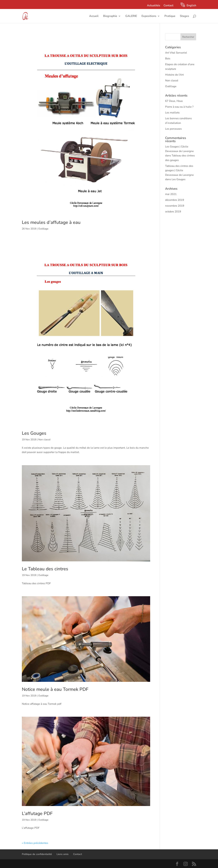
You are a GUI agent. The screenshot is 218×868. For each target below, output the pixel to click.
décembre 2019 (175, 200)
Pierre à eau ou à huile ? (179, 107)
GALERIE (131, 16)
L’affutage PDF (37, 813)
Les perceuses (173, 129)
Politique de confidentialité (37, 854)
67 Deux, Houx (174, 101)
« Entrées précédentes (35, 843)
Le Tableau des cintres (45, 569)
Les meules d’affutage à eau (51, 222)
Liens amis (63, 854)
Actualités (154, 6)
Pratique (170, 16)
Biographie (110, 16)
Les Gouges (34, 433)
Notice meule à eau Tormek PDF (55, 689)
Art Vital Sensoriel (176, 53)
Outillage (43, 229)
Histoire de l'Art (174, 75)
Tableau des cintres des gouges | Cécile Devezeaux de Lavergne (179, 170)
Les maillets (172, 113)
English (191, 5)
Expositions (149, 16)
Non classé (44, 440)
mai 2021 (171, 194)
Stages (185, 16)
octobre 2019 (173, 212)
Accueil (94, 16)
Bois (168, 58)
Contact (168, 6)
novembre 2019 (175, 206)
